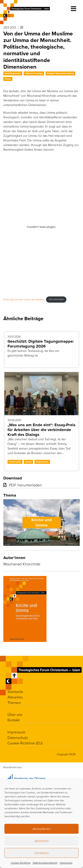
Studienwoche (42, 462)
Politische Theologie (34, 73)
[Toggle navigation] (74, 9)
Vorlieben (42, 853)
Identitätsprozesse (13, 73)
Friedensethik (15, 462)
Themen (14, 703)
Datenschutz (18, 737)
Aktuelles (15, 697)
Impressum (66, 863)
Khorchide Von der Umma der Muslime (24, 299)
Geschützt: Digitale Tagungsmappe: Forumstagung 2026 (41, 344)
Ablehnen (42, 841)
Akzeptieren (41, 829)
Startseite (15, 692)
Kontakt (14, 720)
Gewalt (28, 462)
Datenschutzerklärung (45, 863)
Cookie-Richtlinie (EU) (25, 743)
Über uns (15, 714)
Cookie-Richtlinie (21, 863)
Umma (8, 79)
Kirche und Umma (42, 523)
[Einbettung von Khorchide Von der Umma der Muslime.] (41, 227)
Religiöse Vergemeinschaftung (60, 73)
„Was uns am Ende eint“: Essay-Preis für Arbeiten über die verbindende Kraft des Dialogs (41, 430)
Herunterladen (56, 299)
